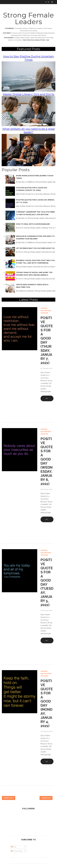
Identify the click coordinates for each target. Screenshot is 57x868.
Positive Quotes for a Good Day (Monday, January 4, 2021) (47, 703)
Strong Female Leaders (28, 18)
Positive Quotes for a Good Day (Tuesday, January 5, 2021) (47, 582)
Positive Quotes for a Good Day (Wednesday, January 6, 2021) (47, 461)
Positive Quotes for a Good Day (46, 311)
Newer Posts (9, 798)
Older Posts (46, 798)
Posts (14, 847)
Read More (47, 399)
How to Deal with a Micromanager (33, 224)
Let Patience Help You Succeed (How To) (35, 248)
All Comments (17, 851)
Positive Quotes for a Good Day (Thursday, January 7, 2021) (47, 340)
